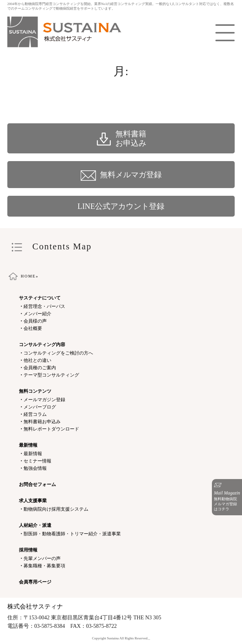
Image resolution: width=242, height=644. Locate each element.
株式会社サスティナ (35, 606)
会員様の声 (35, 321)
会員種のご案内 (40, 368)
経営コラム (35, 414)
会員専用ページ (35, 582)
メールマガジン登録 (44, 400)
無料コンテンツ (35, 391)
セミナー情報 (37, 461)
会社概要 (33, 328)
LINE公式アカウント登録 (121, 206)
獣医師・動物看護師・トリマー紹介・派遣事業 (72, 534)
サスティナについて (40, 298)
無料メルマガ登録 (121, 175)
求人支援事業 (33, 501)
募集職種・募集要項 (44, 566)
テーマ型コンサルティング (51, 375)
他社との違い (37, 360)
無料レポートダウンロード (51, 429)
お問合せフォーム (37, 484)
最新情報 (28, 445)
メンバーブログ (40, 407)
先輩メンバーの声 (42, 558)
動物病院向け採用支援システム (56, 509)
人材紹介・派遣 (35, 525)
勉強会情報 (35, 468)
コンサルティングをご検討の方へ (58, 353)
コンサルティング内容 (42, 345)
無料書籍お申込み (42, 422)
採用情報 (28, 550)
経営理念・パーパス (44, 306)
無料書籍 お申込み (121, 138)
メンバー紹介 (37, 314)
